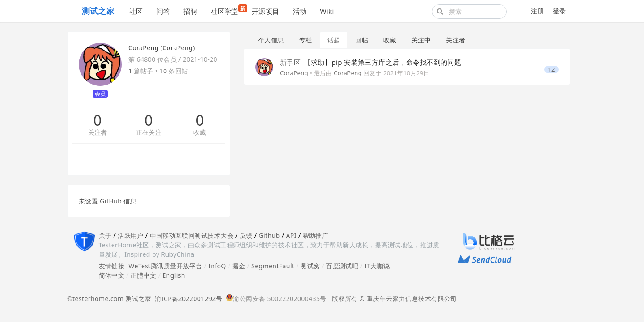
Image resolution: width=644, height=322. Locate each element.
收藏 (200, 133)
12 (551, 70)
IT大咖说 (377, 266)
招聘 (190, 11)
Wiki (327, 11)
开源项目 (266, 11)
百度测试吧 (342, 266)
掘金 (239, 266)
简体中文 (112, 275)
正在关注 (149, 133)
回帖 (362, 40)
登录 (559, 11)
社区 (136, 11)
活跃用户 (131, 235)
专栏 (306, 40)
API (291, 235)
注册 (537, 11)
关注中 (421, 40)
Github (269, 235)
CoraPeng (294, 73)
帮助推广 (316, 235)
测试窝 (310, 266)
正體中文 (144, 275)
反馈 (246, 235)
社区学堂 (228, 10)
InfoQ (217, 266)
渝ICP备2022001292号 (187, 299)
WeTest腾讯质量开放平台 (165, 266)
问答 (163, 11)
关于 (105, 235)
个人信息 (271, 40)
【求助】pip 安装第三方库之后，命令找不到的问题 (371, 62)
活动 (300, 11)
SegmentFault (273, 266)
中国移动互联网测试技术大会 (192, 235)
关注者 (98, 133)
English (174, 275)
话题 (334, 40)
